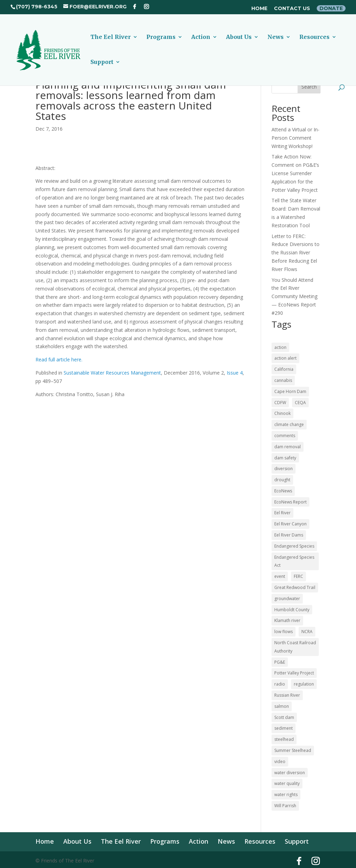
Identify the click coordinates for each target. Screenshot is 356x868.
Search (309, 87)
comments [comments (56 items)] (285, 436)
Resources (314, 37)
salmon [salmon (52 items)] (282, 706)
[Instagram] (146, 7)
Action (201, 37)
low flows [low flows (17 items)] (284, 632)
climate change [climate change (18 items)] (289, 424)
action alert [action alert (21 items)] (285, 358)
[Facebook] (135, 7)
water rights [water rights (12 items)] (286, 795)
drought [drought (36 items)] (282, 480)
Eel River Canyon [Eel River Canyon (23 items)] (290, 524)
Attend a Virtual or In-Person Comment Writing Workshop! (296, 138)
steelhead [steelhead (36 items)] (284, 739)
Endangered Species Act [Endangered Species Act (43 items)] (294, 561)
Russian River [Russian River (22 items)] (287, 695)
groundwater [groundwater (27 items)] (287, 599)
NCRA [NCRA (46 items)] (307, 632)
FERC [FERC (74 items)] (298, 576)
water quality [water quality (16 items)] (287, 783)
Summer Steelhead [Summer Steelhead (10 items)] (293, 750)
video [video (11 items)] (280, 761)
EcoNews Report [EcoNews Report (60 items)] (290, 502)
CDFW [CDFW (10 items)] (280, 403)
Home (259, 9)
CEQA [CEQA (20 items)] (300, 403)
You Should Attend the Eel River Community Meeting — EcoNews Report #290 (294, 296)
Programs (161, 37)
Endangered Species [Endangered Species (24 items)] (294, 546)
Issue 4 (235, 373)
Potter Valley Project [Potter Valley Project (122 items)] (294, 673)
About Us (239, 37)
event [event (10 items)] (280, 576)
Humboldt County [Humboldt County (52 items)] (292, 610)
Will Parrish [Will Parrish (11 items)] (285, 806)
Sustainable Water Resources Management (112, 373)
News (276, 37)
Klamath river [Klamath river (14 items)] (287, 620)
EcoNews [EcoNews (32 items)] (283, 491)
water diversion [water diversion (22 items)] (290, 773)
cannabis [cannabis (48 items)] (283, 380)
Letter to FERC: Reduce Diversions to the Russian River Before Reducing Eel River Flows (296, 253)
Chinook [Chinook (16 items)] (282, 413)
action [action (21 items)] (280, 347)
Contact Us (292, 9)
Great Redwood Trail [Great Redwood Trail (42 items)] (295, 587)
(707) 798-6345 (37, 7)
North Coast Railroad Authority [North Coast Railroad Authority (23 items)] (295, 647)
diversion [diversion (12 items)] (284, 469)
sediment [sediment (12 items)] (284, 728)
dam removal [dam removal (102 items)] (288, 447)
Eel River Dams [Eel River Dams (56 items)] (289, 535)
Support (102, 62)
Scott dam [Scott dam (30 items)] (284, 717)
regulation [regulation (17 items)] (304, 684)
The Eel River (111, 37)
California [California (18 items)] (284, 369)
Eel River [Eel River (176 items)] (282, 513)
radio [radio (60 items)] (280, 684)
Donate (331, 8)
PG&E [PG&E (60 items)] (280, 662)
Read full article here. (59, 359)
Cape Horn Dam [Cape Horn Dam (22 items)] (290, 391)
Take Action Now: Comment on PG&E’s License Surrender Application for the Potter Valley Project (295, 173)
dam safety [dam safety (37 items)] (285, 458)
